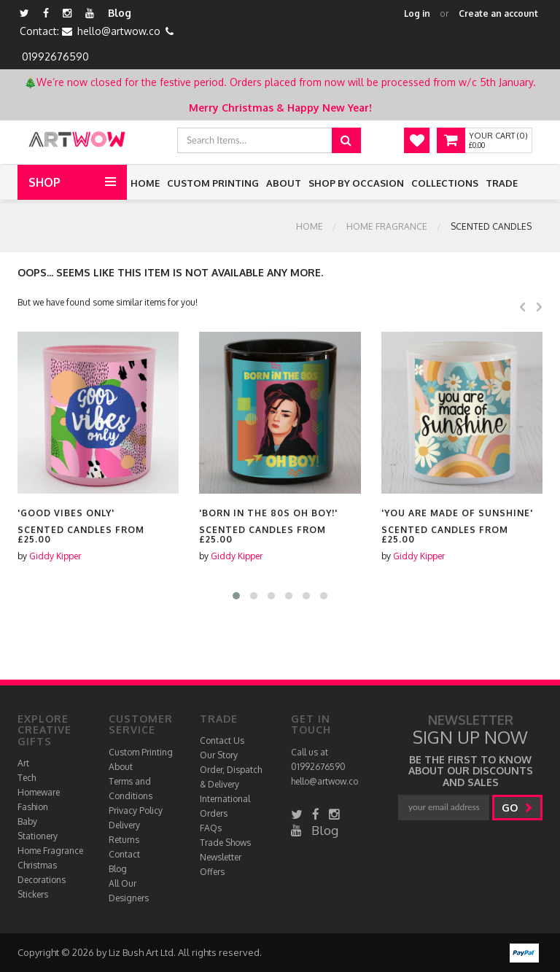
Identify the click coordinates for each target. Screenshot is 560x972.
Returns (124, 840)
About (284, 183)
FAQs (211, 828)
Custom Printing (213, 183)
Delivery (124, 825)
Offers (212, 872)
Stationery (38, 836)
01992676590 (55, 57)
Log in (417, 13)
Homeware (39, 792)
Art (23, 763)
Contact (124, 854)
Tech (27, 778)
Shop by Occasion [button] (356, 183)
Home (145, 183)
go (517, 808)
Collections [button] (445, 183)
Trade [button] (502, 183)
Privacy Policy (136, 810)
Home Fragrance (387, 226)
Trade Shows (225, 843)
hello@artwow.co (119, 31)
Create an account (498, 13)
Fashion (33, 807)
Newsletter (221, 857)
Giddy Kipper (55, 556)
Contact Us (222, 740)
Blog (120, 13)
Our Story (219, 755)
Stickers (33, 894)
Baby (27, 821)
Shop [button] (44, 182)
